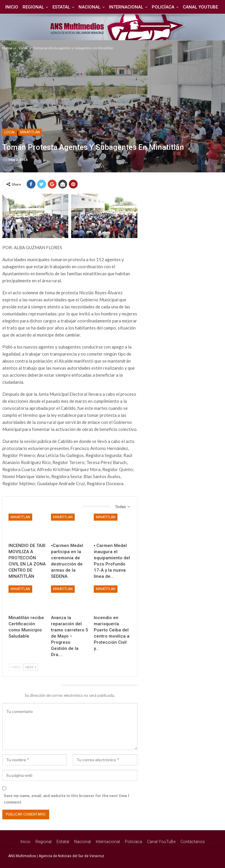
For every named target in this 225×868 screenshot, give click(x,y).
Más (201, 7)
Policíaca (176, 7)
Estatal (71, 7)
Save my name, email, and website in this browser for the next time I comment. (67, 799)
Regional (42, 7)
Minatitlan (30, 132)
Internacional (138, 7)
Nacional (100, 7)
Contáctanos (193, 842)
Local (10, 132)
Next (31, 667)
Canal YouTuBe (161, 842)
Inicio (20, 7)
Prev (16, 667)
